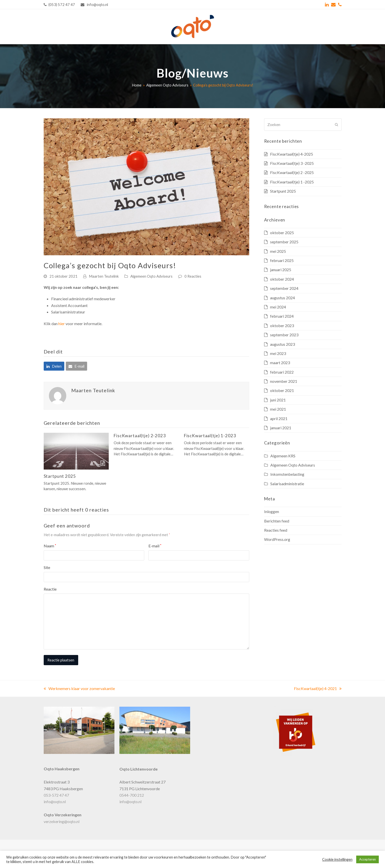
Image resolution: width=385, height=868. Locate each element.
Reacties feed (276, 530)
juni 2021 (278, 400)
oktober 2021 (282, 390)
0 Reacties (193, 276)
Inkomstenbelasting (287, 474)
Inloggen (272, 511)
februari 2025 (282, 260)
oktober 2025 (282, 233)
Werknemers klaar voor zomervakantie (79, 688)
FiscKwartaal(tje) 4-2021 (318, 688)
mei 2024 (278, 307)
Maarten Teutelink (104, 276)
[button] (54, 366)
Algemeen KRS (283, 456)
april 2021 (279, 418)
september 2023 (284, 335)
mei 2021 (278, 409)
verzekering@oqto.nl (62, 821)
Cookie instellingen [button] (337, 859)
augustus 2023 (282, 344)
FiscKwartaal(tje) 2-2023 (140, 436)
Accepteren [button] (367, 859)
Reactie (50, 589)
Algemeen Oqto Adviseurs (151, 276)
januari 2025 (281, 270)
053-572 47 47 (56, 795)
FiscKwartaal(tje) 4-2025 (292, 154)
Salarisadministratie (287, 484)
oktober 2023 (282, 325)
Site (47, 567)
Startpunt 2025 (60, 476)
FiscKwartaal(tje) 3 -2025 (292, 163)
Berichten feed (277, 521)
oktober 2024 (282, 279)
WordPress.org (277, 539)
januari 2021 (281, 428)
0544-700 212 (132, 795)
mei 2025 (278, 251)
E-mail (155, 546)
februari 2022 (282, 372)
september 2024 (284, 288)
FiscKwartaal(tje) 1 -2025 (292, 182)
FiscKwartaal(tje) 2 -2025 (292, 172)
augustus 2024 (282, 298)
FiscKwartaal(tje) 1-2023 (210, 436)
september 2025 (284, 242)
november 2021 (284, 381)
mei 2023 (278, 353)
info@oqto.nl (55, 802)
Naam (50, 546)
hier (62, 324)
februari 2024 (282, 316)
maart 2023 (280, 363)
